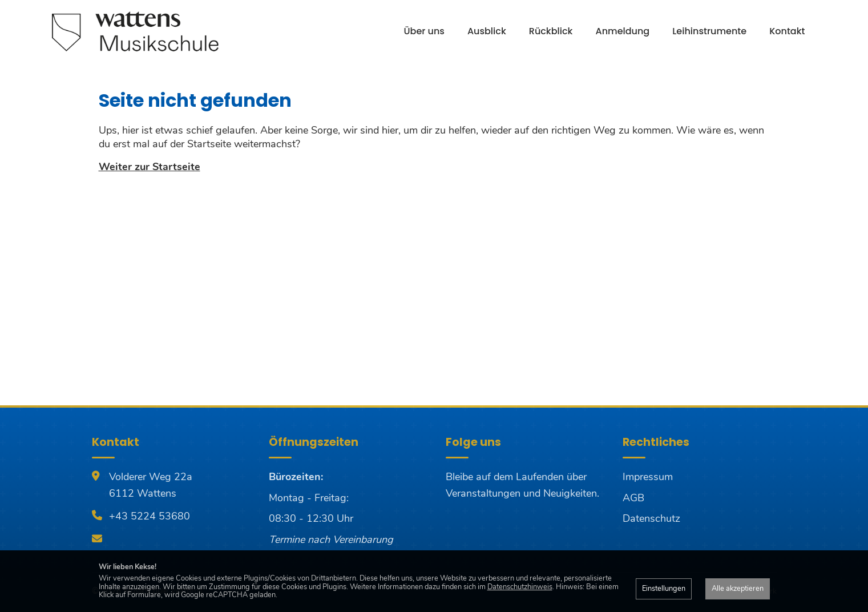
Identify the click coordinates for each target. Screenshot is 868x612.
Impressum (648, 477)
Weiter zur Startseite (150, 167)
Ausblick (487, 31)
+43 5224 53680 (150, 516)
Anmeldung (623, 31)
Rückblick (551, 31)
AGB (633, 498)
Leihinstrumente (709, 31)
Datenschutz (651, 518)
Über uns (424, 31)
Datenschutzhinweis (520, 587)
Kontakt (787, 31)
